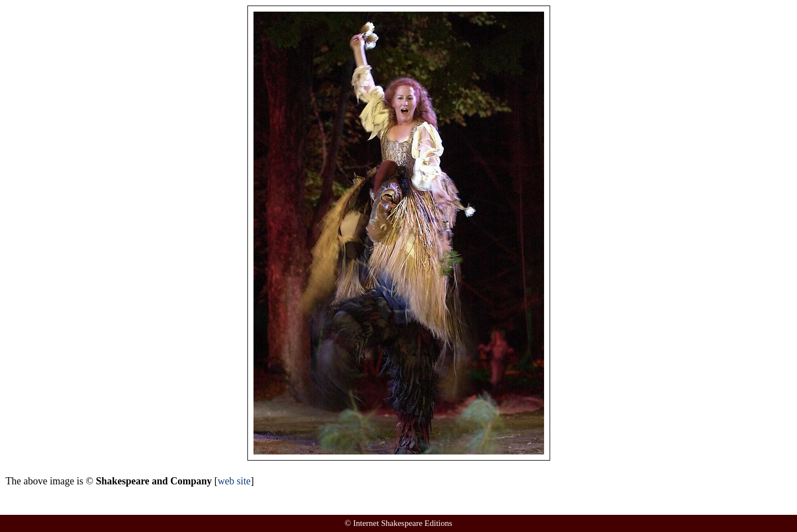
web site (234, 481)
